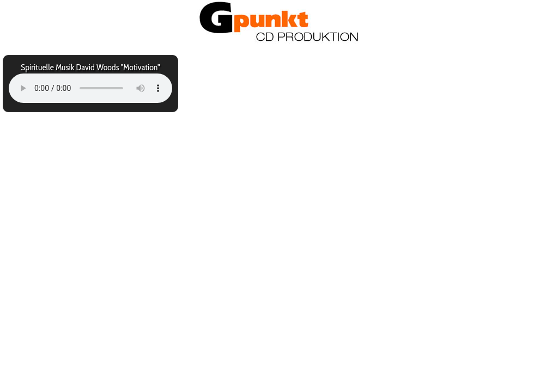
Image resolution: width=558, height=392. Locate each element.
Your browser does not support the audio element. (90, 88)
